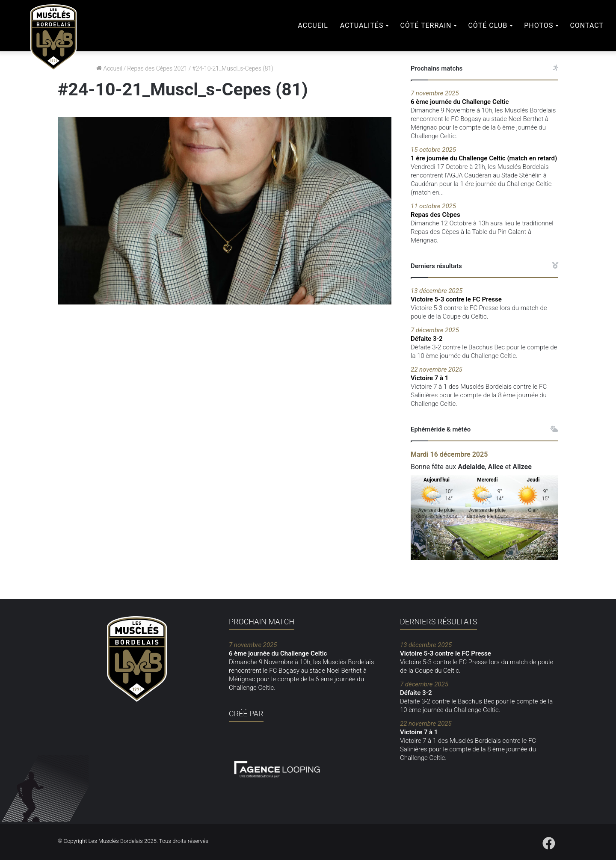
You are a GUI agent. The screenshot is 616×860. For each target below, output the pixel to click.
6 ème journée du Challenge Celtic (484, 97)
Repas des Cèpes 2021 (157, 68)
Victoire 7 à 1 (484, 374)
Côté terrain (426, 25)
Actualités (362, 25)
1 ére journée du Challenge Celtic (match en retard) (484, 154)
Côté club (488, 25)
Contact (587, 25)
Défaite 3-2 (484, 334)
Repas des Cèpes (484, 210)
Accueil (313, 25)
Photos (539, 25)
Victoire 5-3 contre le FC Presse (484, 295)
